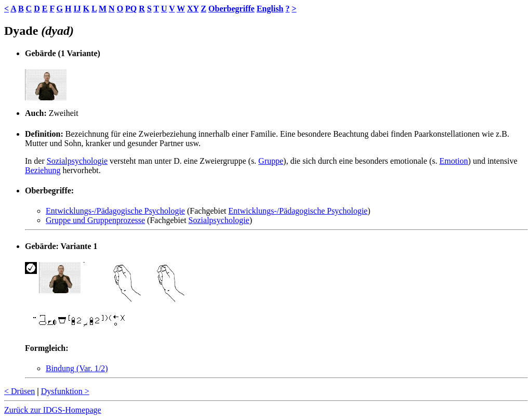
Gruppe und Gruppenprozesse (95, 220)
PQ (131, 9)
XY (193, 9)
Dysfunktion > (65, 391)
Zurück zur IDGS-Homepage (53, 410)
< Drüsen (19, 391)
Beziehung (43, 170)
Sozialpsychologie (77, 161)
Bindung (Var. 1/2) (77, 368)
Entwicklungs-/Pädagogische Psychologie (115, 211)
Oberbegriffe (231, 9)
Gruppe (271, 161)
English (270, 9)
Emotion (454, 161)
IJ (77, 9)
